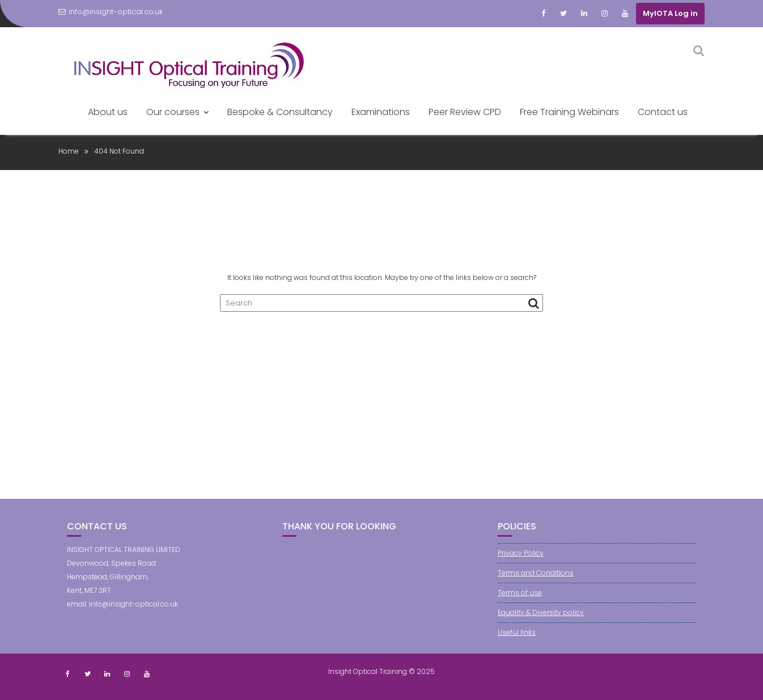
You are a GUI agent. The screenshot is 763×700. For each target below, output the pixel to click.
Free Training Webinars (569, 112)
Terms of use (520, 593)
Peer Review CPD (465, 112)
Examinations (381, 112)
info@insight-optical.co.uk (111, 12)
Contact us (663, 112)
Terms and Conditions (536, 573)
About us (108, 112)
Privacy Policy (521, 553)
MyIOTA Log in (670, 13)
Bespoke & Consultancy (280, 112)
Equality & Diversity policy (541, 612)
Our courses (173, 112)
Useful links (517, 632)
